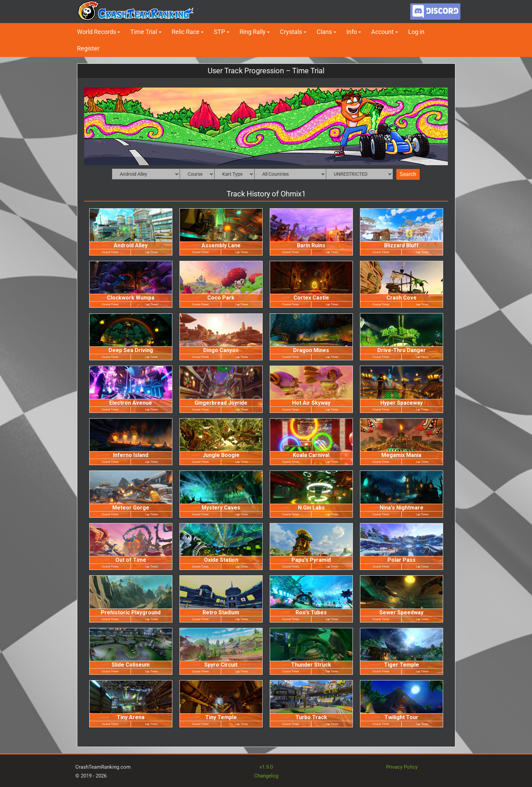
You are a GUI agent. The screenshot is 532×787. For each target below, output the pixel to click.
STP (219, 32)
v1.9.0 (266, 767)
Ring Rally (253, 32)
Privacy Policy (402, 767)
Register (88, 48)
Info (352, 32)
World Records (97, 32)
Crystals (291, 32)
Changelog (266, 776)
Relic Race (186, 32)
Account (382, 32)
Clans (324, 32)
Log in (416, 32)
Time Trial (144, 32)
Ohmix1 (293, 194)
